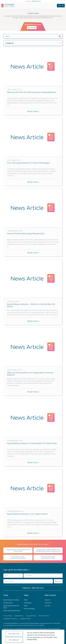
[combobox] (13, 576)
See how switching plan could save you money (48, 557)
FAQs (26, 600)
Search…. (8, 36)
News (26, 606)
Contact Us (48, 603)
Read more (33, 111)
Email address (9, 581)
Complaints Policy (25, 619)
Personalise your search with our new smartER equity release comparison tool (48, 550)
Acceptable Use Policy (10, 619)
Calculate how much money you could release (18, 557)
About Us (47, 600)
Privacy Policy (8, 616)
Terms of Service (44, 616)
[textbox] (13, 576)
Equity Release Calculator (11, 600)
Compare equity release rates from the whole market (18, 550)
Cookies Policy (19, 616)
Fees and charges (29, 609)
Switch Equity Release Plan (12, 611)
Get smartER (32, 28)
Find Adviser (28, 603)
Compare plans (8, 603)
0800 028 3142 (36, 1)
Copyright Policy (31, 616)
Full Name (28, 575)
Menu (61, 6)
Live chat (47, 606)
